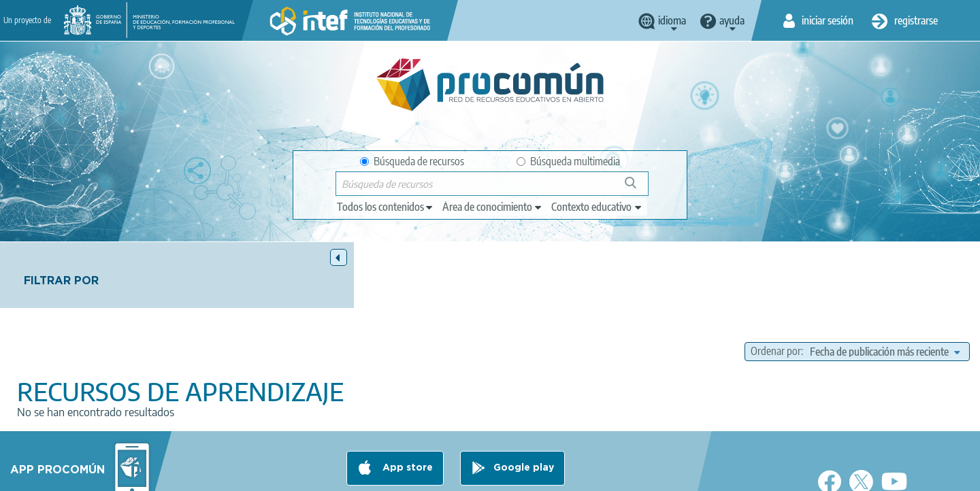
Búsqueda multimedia (568, 161)
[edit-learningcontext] (597, 207)
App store (406, 421)
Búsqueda (638, 188)
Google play (524, 421)
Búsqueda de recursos (412, 161)
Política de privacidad (356, 475)
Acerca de (208, 475)
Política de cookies (457, 475)
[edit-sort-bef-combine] (885, 286)
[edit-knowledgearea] (493, 207)
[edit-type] (386, 207)
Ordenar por (776, 286)
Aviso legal (270, 475)
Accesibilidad (541, 475)
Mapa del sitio (616, 475)
